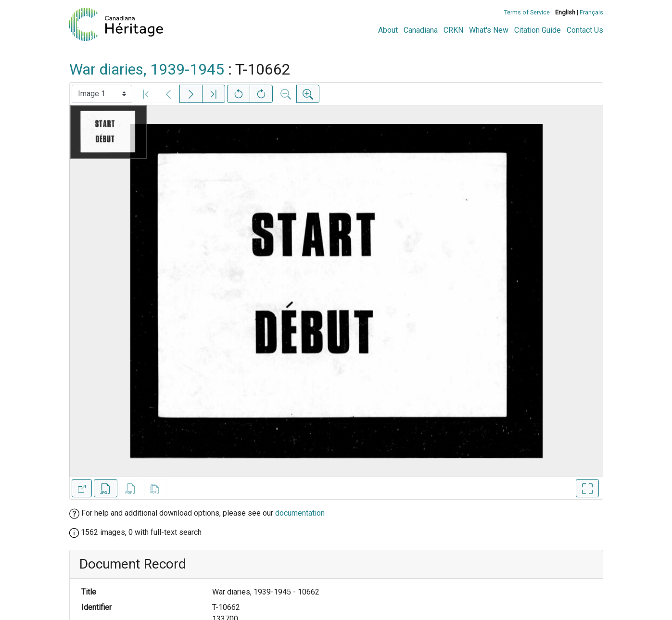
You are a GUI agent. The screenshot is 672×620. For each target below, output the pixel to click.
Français (591, 12)
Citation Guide (538, 30)
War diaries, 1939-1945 (147, 69)
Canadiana (421, 30)
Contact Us (585, 30)
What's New (489, 30)
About (388, 30)
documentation (300, 513)
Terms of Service (527, 12)
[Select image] (102, 94)
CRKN (453, 30)
